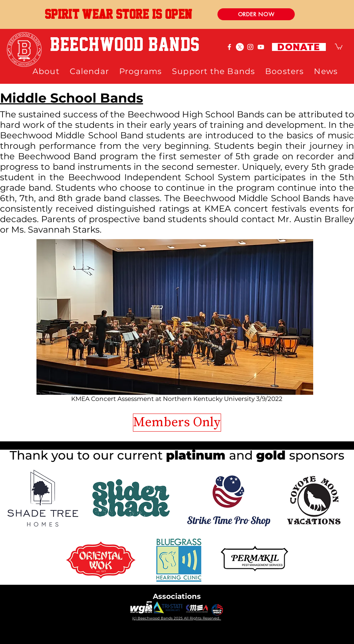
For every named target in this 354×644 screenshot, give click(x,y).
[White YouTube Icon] (261, 47)
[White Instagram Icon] (250, 47)
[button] (339, 46)
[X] (240, 47)
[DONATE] (299, 47)
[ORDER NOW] (256, 14)
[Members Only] (177, 423)
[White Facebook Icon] (229, 47)
